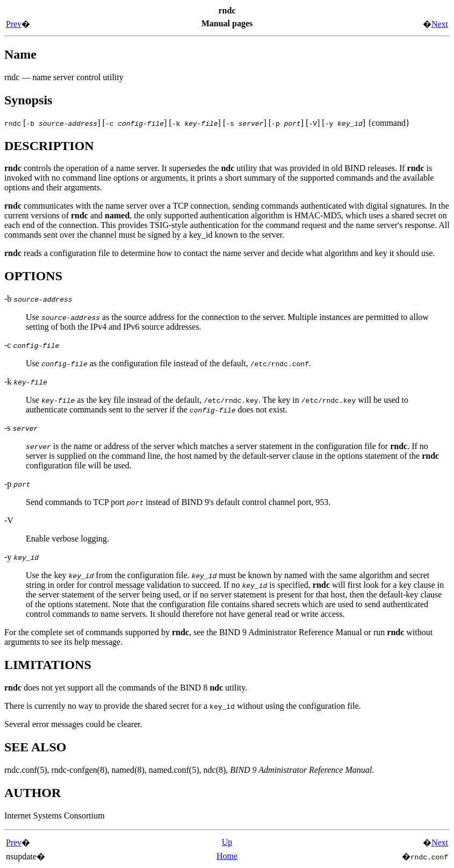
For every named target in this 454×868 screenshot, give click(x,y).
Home (227, 856)
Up (227, 842)
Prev (14, 24)
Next (440, 24)
